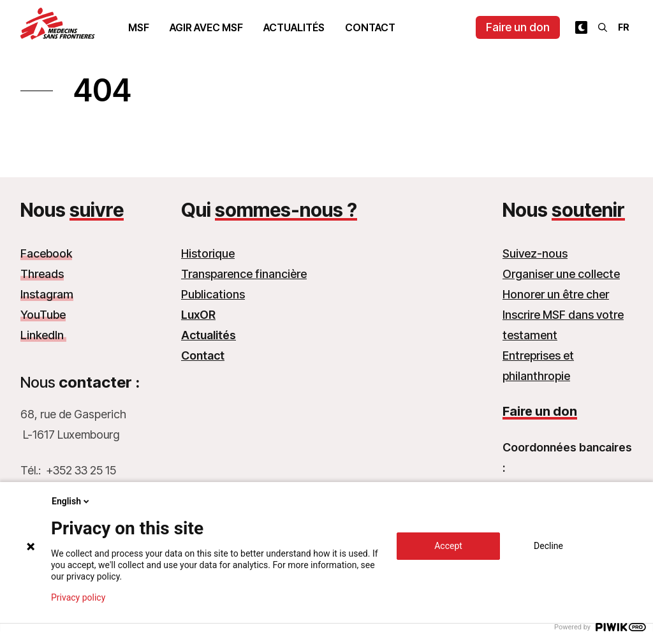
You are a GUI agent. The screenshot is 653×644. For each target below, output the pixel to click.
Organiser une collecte (561, 274)
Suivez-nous (535, 253)
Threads (42, 274)
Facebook (46, 253)
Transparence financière (244, 274)
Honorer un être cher (556, 294)
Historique (208, 253)
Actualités (294, 27)
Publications (213, 294)
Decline (548, 546)
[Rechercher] (603, 27)
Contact (370, 27)
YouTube (43, 315)
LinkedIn (43, 335)
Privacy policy (78, 597)
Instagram (47, 294)
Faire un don (518, 27)
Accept (448, 546)
